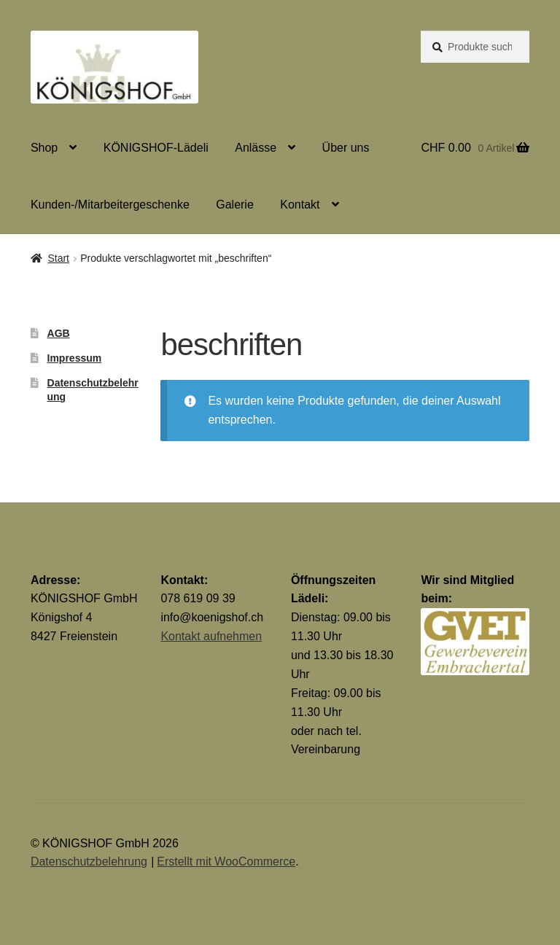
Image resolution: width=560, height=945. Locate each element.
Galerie (235, 205)
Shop (44, 148)
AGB (59, 333)
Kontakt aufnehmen (211, 636)
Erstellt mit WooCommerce (226, 862)
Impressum (75, 358)
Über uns (346, 148)
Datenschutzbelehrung (89, 862)
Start (58, 258)
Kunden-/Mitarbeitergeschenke (110, 205)
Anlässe (256, 148)
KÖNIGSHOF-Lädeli (156, 148)
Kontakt (300, 205)
